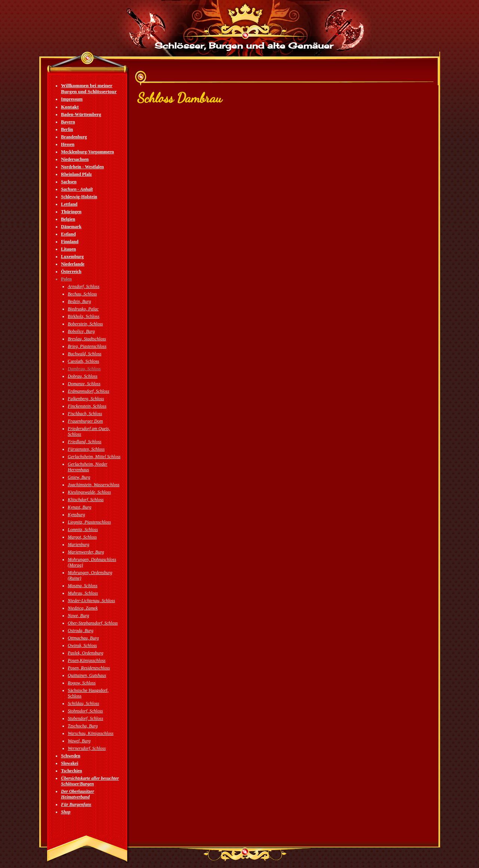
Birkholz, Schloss (84, 316)
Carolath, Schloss (83, 361)
